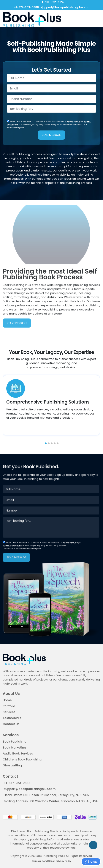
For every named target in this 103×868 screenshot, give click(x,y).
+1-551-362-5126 (52, 2)
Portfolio (9, 706)
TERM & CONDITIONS (12, 559)
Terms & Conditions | (43, 861)
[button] (46, 444)
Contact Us (11, 724)
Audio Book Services (18, 754)
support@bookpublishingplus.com (65, 8)
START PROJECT (17, 311)
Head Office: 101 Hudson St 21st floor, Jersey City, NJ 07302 (47, 795)
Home (7, 701)
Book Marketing (14, 748)
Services (9, 712)
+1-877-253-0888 (26, 8)
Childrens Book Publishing (22, 760)
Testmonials (12, 718)
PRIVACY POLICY (74, 122)
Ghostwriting (12, 766)
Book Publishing (15, 742)
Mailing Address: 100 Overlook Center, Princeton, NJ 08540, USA (51, 801)
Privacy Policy (64, 861)
